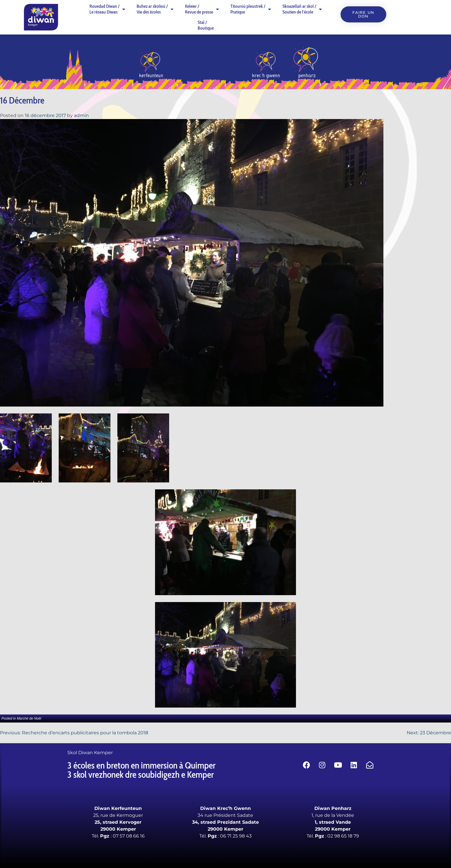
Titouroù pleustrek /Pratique (251, 9)
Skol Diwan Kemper (90, 753)
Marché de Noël (29, 718)
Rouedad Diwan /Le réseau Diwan (107, 9)
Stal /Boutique (206, 25)
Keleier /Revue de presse (202, 9)
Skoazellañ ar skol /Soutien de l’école (302, 9)
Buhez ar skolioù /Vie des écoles (155, 9)
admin (81, 115)
